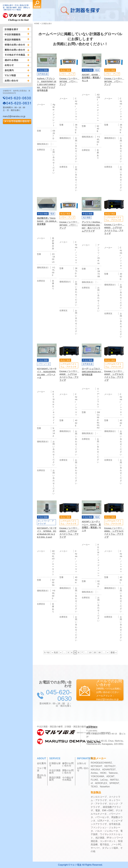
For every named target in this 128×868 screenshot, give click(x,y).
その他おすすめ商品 (17, 55)
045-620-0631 (17, 103)
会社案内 (17, 70)
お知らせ (17, 65)
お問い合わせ (17, 80)
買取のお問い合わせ (17, 50)
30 (99, 652)
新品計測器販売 (17, 40)
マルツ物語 (17, 75)
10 (90, 652)
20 (95, 652)
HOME (37, 24)
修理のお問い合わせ (17, 45)
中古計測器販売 (17, 34)
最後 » (114, 652)
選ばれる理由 (17, 60)
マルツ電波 (42, 769)
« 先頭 (55, 652)
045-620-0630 (17, 98)
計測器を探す (17, 29)
